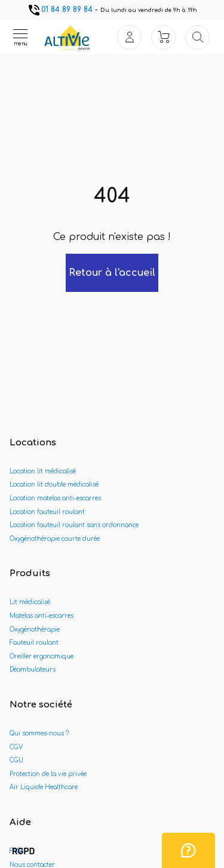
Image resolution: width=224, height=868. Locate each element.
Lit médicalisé (30, 602)
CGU (16, 760)
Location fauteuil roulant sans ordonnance (74, 525)
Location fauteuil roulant (47, 512)
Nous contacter (32, 865)
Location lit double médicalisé (54, 484)
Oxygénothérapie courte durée (55, 539)
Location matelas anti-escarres (55, 498)
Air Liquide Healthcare (44, 787)
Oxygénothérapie (35, 630)
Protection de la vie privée (48, 774)
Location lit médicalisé (43, 471)
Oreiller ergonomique (42, 656)
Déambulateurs (33, 670)
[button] (23, 852)
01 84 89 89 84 (60, 10)
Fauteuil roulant (34, 643)
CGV (16, 747)
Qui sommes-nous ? (39, 733)
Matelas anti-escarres (42, 616)
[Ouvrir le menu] (20, 37)
